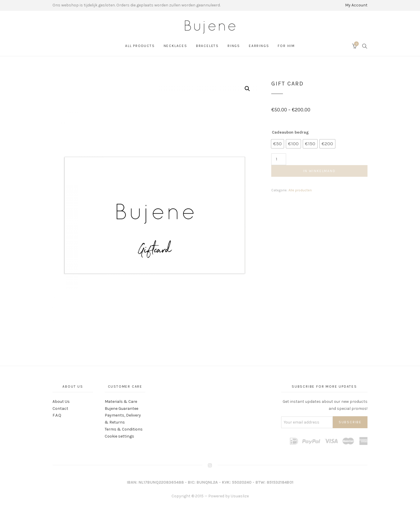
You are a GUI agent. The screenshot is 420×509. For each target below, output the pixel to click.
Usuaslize (240, 496)
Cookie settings (119, 436)
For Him (286, 46)
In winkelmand (319, 171)
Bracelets (207, 46)
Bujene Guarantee (121, 409)
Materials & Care (121, 402)
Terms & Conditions (124, 429)
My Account (356, 5)
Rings (234, 46)
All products (140, 46)
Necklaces (175, 46)
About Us (61, 402)
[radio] (278, 144)
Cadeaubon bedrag (290, 132)
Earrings (259, 46)
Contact (60, 409)
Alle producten (300, 190)
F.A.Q (57, 415)
